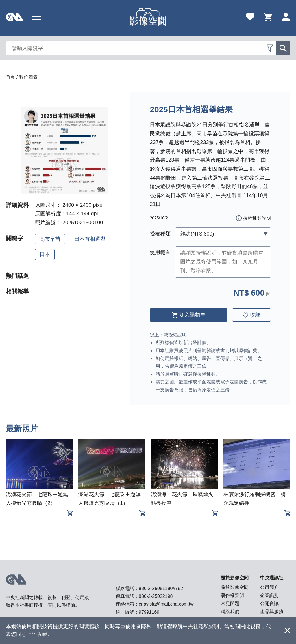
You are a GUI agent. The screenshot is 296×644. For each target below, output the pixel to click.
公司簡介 (269, 587)
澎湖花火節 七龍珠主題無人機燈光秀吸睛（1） (110, 499)
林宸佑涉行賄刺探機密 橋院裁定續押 (255, 499)
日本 (45, 254)
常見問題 (230, 603)
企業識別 (269, 595)
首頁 (10, 77)
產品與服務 (272, 612)
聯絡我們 (230, 612)
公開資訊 (269, 603)
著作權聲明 (232, 595)
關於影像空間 (235, 587)
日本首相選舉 (90, 239)
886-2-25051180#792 (161, 588)
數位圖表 (28, 77)
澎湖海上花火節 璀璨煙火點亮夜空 (182, 499)
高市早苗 (50, 239)
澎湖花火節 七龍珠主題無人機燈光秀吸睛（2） (37, 499)
